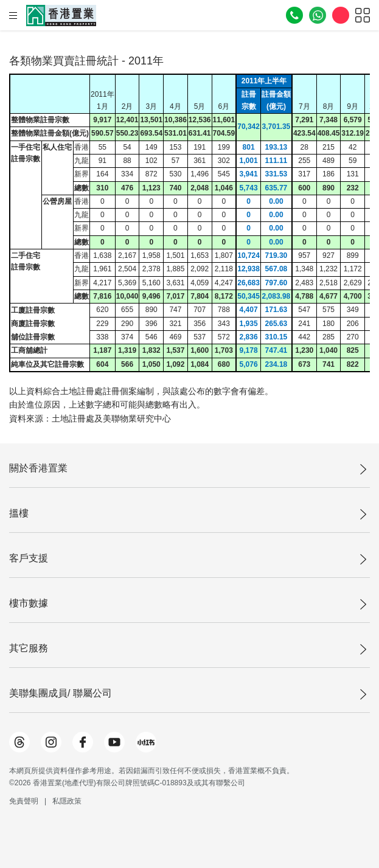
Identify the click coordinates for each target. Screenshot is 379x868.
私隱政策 (67, 801)
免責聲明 (24, 801)
